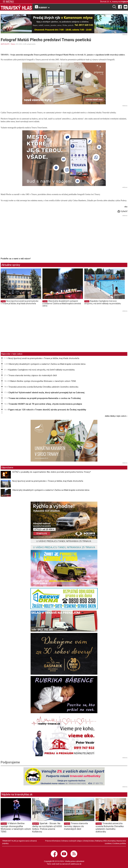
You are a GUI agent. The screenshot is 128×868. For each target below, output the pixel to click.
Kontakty (112, 841)
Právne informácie (53, 841)
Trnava (13, 44)
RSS (105, 841)
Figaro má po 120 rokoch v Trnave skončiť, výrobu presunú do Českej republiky (47, 410)
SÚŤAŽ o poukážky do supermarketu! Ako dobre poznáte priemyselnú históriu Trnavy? (52, 472)
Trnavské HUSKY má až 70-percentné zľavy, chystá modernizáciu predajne (45, 404)
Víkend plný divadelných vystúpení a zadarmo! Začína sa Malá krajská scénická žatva (62, 303)
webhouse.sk (76, 864)
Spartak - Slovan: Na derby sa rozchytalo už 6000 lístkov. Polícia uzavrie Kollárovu (47, 827)
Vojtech (125, 2)
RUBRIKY (42, 7)
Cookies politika (119, 843)
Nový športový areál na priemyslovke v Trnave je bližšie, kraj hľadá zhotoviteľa (20, 302)
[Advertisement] (24, 237)
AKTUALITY (5, 44)
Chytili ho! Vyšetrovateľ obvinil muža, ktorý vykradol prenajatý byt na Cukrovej (46, 393)
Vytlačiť (122, 211)
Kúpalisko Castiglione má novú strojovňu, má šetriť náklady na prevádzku (103, 302)
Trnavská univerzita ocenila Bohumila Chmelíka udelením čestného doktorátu (43, 387)
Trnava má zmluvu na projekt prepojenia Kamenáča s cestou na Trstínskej (45, 398)
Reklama (99, 841)
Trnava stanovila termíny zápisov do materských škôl (33, 375)
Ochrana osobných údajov (72, 841)
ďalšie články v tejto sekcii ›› (116, 416)
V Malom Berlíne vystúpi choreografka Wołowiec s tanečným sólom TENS (42, 381)
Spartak (36, 824)
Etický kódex (89, 841)
